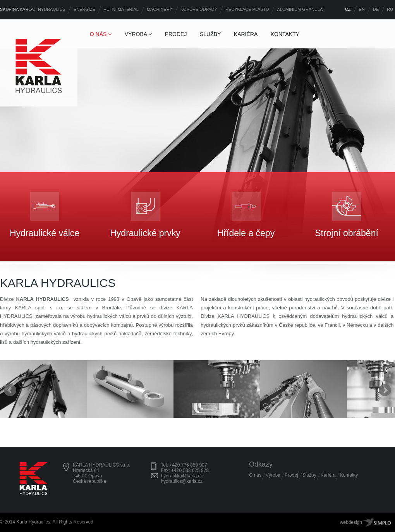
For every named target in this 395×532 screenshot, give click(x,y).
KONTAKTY (285, 34)
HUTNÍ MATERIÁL (121, 9)
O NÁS (101, 34)
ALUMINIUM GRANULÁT (301, 9)
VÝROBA (138, 34)
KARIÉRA (246, 34)
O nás (255, 475)
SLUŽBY (210, 34)
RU (390, 9)
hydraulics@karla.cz (182, 481)
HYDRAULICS (52, 9)
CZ (348, 9)
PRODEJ (176, 34)
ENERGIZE (84, 9)
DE (376, 9)
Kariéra (328, 475)
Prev (10, 390)
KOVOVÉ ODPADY (199, 9)
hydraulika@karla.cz (182, 476)
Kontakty (349, 475)
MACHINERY (160, 9)
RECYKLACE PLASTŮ (247, 9)
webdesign (351, 522)
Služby (309, 475)
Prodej (291, 475)
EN (362, 9)
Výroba (273, 475)
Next (385, 390)
